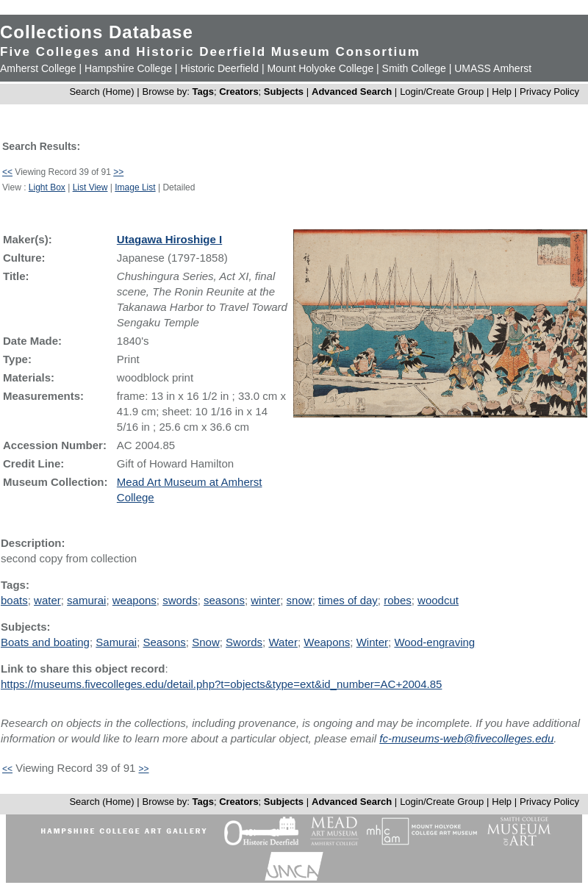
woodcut (438, 600)
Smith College (414, 68)
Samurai (116, 642)
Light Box (47, 187)
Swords (244, 642)
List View (90, 187)
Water (283, 642)
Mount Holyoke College (320, 68)
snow (300, 600)
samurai (86, 600)
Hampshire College (128, 68)
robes (398, 600)
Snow (206, 642)
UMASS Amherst (493, 68)
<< (7, 172)
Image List (135, 187)
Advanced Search (352, 92)
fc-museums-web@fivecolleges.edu (466, 738)
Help (502, 92)
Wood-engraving (434, 642)
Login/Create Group (443, 92)
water (47, 600)
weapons (135, 600)
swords (180, 600)
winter (265, 600)
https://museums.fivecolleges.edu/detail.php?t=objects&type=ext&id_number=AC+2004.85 (221, 684)
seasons (224, 600)
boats (14, 600)
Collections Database (97, 32)
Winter (372, 642)
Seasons (164, 642)
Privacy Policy (549, 92)
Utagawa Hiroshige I (169, 239)
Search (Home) (101, 92)
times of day (348, 600)
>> (118, 172)
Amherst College (38, 68)
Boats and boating (45, 642)
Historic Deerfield (219, 68)
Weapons (327, 642)
